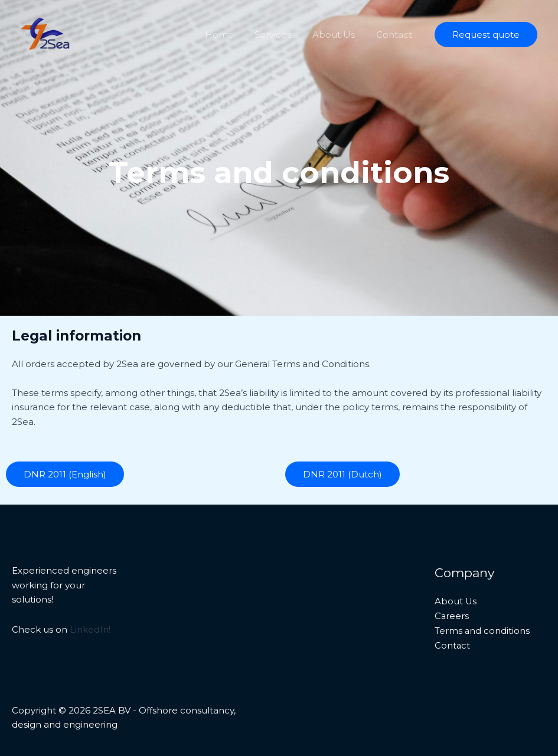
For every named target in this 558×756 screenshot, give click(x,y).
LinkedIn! (90, 629)
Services (282, 35)
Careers (452, 616)
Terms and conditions (482, 631)
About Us (339, 35)
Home (231, 35)
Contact (396, 35)
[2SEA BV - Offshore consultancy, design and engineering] (46, 33)
